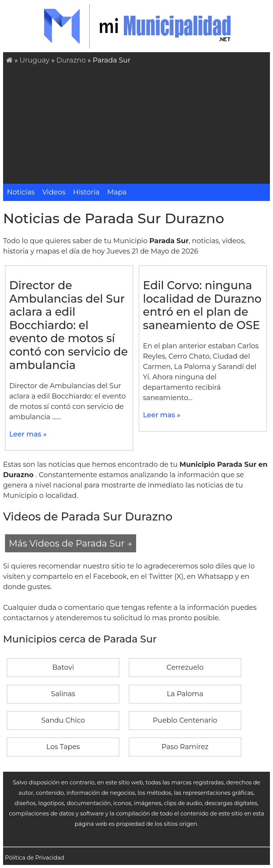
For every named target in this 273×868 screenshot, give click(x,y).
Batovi (63, 667)
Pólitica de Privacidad (35, 858)
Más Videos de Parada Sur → (71, 543)
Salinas (63, 694)
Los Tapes (63, 747)
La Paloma (185, 694)
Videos (54, 192)
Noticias (21, 192)
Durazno (72, 60)
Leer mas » (28, 434)
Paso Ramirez (185, 747)
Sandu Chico (63, 720)
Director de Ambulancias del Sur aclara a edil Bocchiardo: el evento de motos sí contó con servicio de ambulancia (68, 325)
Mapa (117, 192)
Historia (86, 192)
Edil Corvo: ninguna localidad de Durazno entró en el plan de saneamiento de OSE (202, 305)
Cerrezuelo (185, 667)
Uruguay (35, 60)
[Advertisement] (138, 123)
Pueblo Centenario (185, 720)
